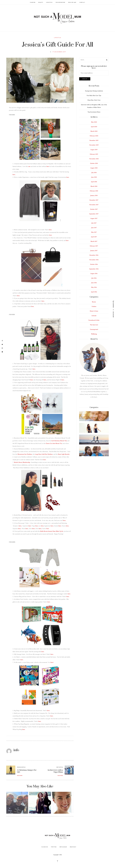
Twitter (54, 847)
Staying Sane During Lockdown (94, 91)
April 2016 (94, 292)
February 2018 (94, 191)
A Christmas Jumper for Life (27, 771)
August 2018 (94, 168)
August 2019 (94, 150)
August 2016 (94, 274)
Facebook (45, 847)
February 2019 (94, 154)
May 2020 (94, 122)
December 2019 (94, 140)
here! (52, 662)
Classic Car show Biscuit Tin (54, 443)
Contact (82, 2)
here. (14, 175)
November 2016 (94, 260)
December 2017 (94, 200)
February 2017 (94, 246)
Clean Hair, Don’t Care (94, 100)
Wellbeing (94, 334)
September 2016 (94, 269)
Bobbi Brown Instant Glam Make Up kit (51, 531)
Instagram (63, 847)
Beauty (41, 2)
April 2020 (94, 127)
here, (45, 380)
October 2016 (94, 264)
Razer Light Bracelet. (64, 454)
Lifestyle (49, 2)
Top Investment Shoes (94, 112)
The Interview (60, 2)
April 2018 (94, 182)
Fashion (33, 2)
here (48, 166)
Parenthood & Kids (94, 320)
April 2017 (94, 237)
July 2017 (94, 223)
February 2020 (94, 136)
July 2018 (94, 173)
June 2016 (94, 283)
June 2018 (94, 177)
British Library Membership (22, 462)
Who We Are (72, 2)
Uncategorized (94, 329)
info (16, 750)
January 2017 (94, 251)
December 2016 (94, 255)
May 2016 (94, 287)
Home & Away (94, 311)
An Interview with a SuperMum (55, 771)
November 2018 (94, 159)
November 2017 (94, 205)
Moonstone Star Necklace (25, 454)
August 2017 (94, 218)
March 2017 (94, 241)
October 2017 (94, 209)
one (29, 166)
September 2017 (94, 214)
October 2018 (94, 163)
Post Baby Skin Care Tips (94, 96)
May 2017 (94, 232)
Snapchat (73, 847)
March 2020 (94, 131)
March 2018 (94, 186)
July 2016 (94, 278)
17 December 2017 (59, 52)
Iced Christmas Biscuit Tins (59, 441)
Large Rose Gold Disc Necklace (44, 454)
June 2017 (94, 228)
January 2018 (94, 196)
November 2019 (94, 145)
